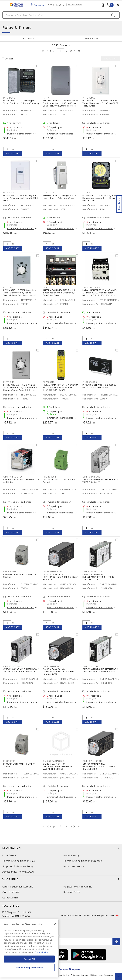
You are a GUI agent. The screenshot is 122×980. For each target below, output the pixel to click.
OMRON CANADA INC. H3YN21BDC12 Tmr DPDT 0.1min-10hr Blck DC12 (59, 672)
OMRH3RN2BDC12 (92, 666)
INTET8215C (49, 287)
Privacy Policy (71, 855)
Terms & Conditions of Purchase (83, 861)
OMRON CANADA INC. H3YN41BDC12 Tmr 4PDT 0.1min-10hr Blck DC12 (99, 766)
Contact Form (10, 898)
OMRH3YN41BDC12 (92, 761)
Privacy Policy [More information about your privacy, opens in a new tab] (41, 952)
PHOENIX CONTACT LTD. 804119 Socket (19, 765)
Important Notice (74, 866)
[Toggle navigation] (4, 5)
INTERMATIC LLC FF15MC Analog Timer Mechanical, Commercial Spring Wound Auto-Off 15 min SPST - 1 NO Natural (20, 389)
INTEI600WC (10, 193)
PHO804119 (9, 761)
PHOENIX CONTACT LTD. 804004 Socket (59, 481)
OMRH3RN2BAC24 (92, 572)
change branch (75, 5)
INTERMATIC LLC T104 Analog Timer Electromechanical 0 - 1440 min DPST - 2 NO (100, 198)
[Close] (55, 924)
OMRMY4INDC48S (13, 477)
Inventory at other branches (21, 134)
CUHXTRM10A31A (91, 287)
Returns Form (72, 892)
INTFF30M (8, 287)
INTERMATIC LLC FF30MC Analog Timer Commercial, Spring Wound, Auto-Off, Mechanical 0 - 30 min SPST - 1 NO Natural (21, 294)
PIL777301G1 (49, 382)
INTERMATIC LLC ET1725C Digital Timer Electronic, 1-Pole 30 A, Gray (21, 102)
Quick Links (61, 879)
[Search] (61, 15)
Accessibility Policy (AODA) (18, 872)
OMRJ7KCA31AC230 (53, 761)
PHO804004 (49, 477)
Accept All (29, 959)
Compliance (9, 855)
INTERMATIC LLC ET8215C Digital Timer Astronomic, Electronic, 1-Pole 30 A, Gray (59, 293)
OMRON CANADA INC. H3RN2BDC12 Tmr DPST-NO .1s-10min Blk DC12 (100, 670)
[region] (29, 948)
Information (61, 848)
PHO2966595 (90, 382)
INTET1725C (9, 98)
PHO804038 (10, 572)
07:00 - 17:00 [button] (55, 5)
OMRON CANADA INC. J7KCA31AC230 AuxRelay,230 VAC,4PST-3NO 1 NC (58, 766)
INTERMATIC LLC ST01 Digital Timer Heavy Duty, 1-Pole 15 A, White (60, 197)
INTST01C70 (49, 193)
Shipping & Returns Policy (18, 866)
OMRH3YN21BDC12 (53, 666)
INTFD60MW (89, 98)
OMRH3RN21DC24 (92, 477)
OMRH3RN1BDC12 (13, 666)
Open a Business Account (18, 887)
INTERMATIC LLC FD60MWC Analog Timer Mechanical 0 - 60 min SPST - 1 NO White (100, 103)
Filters (30, 38)
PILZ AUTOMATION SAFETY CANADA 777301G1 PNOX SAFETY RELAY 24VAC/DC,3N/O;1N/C (61, 387)
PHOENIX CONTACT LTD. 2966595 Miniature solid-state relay (99, 386)
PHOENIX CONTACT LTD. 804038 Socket (20, 576)
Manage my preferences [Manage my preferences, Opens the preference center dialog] (29, 968)
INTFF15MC (9, 382)
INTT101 (47, 98)
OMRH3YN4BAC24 (53, 572)
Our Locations (11, 892)
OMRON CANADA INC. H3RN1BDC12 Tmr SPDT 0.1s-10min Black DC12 (21, 670)
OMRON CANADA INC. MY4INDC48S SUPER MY (21, 481)
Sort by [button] (90, 38)
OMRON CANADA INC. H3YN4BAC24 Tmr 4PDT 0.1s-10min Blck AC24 (61, 577)
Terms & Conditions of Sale (19, 861)
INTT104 (86, 193)
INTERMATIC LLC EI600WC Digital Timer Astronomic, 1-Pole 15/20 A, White (21, 198)
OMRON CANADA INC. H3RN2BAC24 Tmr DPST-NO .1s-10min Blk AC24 (99, 577)
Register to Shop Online (78, 887)
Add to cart (13, 153)
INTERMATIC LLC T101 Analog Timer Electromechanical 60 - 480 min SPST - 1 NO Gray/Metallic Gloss (60, 103)
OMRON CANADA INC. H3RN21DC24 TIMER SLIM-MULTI (100, 481)
